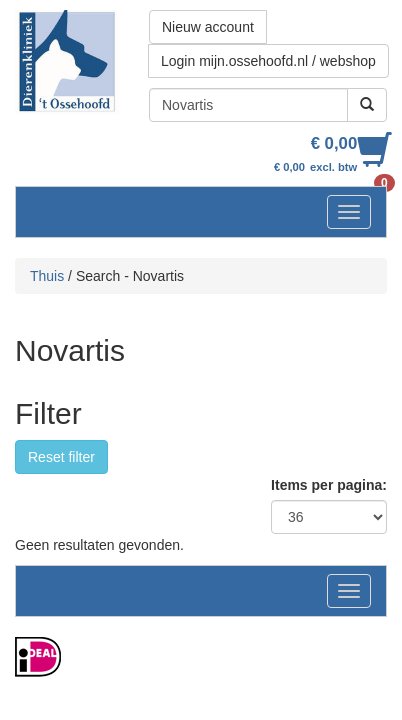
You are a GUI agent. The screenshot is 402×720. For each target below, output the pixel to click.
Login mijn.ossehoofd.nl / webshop (268, 61)
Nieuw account (208, 27)
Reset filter (61, 457)
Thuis (47, 276)
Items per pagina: (329, 485)
